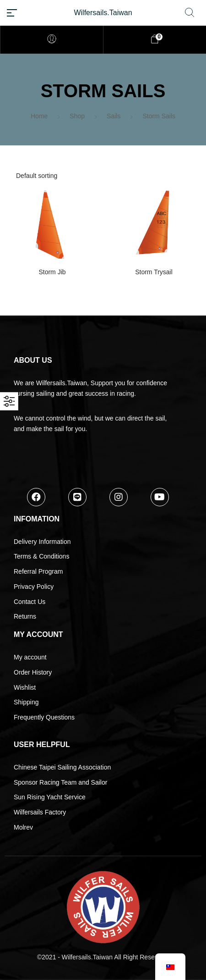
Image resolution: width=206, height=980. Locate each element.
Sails (114, 116)
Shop (77, 116)
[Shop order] (103, 176)
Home (39, 116)
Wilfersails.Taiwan (103, 13)
